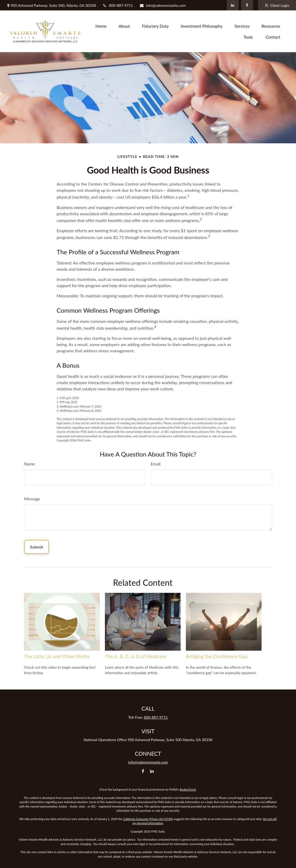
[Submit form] (37, 547)
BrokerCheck (188, 789)
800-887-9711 (118, 5)
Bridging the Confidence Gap (217, 656)
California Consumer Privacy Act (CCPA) (148, 819)
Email (156, 464)
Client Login (277, 5)
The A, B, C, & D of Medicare (136, 656)
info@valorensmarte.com (162, 5)
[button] (101, 26)
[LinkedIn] (233, 5)
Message (32, 499)
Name (29, 464)
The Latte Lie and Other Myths (57, 656)
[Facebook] (247, 5)
